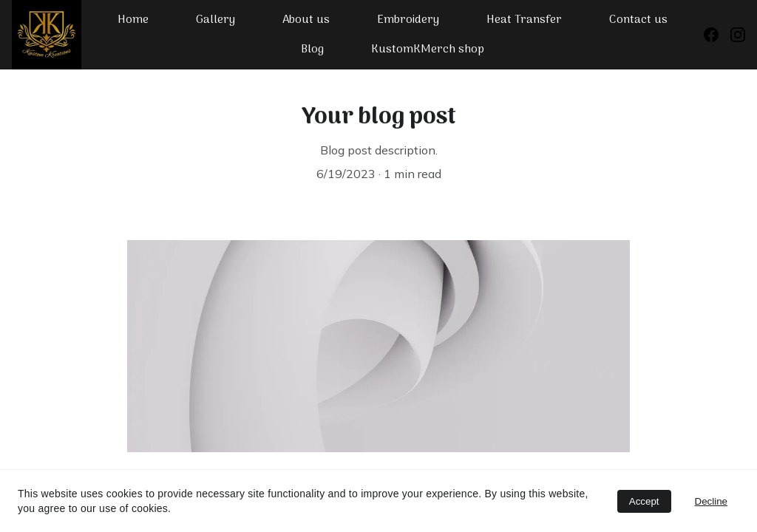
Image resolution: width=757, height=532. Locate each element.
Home (133, 20)
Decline (711, 501)
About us (306, 20)
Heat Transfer (524, 20)
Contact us (638, 20)
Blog (312, 50)
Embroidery (408, 20)
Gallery (215, 20)
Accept (644, 501)
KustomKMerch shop (428, 50)
